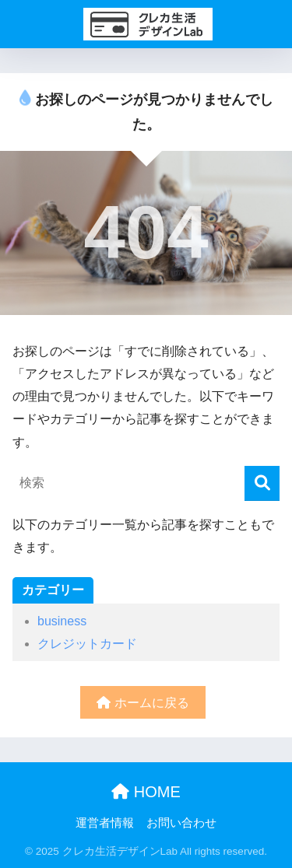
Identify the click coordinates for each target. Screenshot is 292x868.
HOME (146, 792)
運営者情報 (105, 823)
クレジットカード (87, 644)
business (62, 621)
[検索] (262, 483)
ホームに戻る (142, 703)
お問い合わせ (181, 823)
